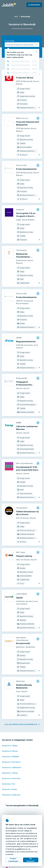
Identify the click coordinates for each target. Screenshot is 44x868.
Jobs (16, 16)
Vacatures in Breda (9, 789)
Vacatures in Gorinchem (11, 778)
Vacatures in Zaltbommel (11, 767)
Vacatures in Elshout (10, 751)
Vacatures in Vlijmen (10, 746)
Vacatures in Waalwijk (10, 756)
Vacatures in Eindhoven (11, 795)
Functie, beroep (9, 41)
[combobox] (22, 45)
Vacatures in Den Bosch (11, 762)
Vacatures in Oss (8, 784)
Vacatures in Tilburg (10, 773)
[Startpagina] (9, 5)
